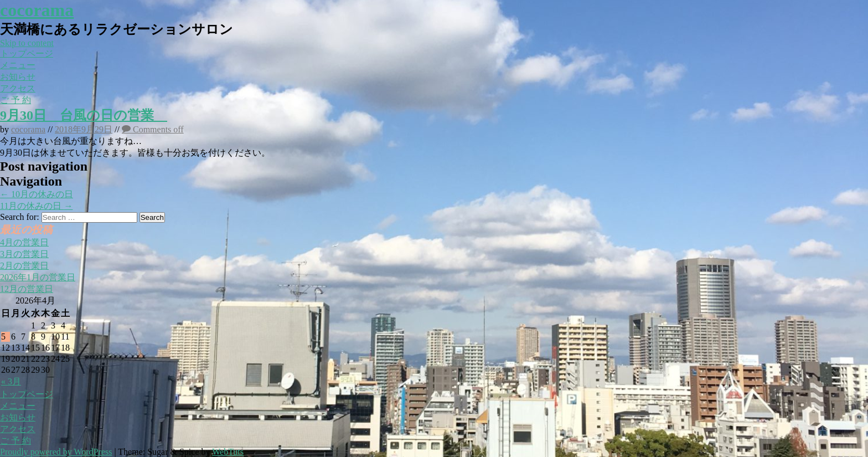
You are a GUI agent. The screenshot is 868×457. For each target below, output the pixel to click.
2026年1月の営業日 (38, 277)
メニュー (18, 65)
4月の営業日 (24, 242)
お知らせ (18, 77)
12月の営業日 (27, 289)
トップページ (27, 53)
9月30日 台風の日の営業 (84, 115)
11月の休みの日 (36, 206)
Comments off (153, 129)
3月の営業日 (24, 254)
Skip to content (27, 43)
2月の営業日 (24, 266)
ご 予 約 (15, 100)
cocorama (37, 10)
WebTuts (228, 452)
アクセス (18, 88)
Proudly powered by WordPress (56, 452)
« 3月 (11, 381)
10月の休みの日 (37, 194)
